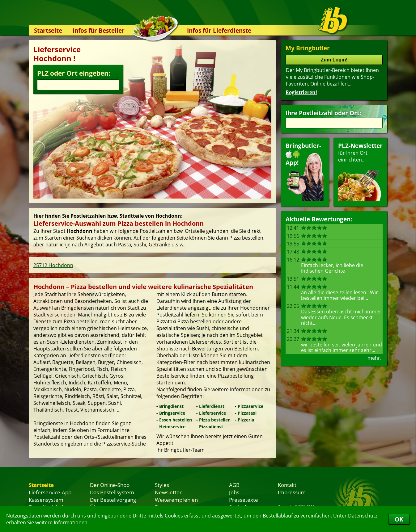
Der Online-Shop (110, 485)
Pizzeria (246, 420)
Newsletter (168, 492)
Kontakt (287, 485)
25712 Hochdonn (53, 265)
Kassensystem (46, 500)
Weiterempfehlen (176, 500)
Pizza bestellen (215, 420)
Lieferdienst (212, 406)
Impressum (292, 492)
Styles (162, 485)
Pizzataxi (247, 413)
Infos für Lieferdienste (219, 30)
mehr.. (375, 358)
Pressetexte (244, 500)
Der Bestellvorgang (113, 500)
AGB (234, 485)
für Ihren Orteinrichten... (360, 172)
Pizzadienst (211, 427)
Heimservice (172, 427)
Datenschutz (363, 516)
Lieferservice (212, 413)
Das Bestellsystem (112, 492)
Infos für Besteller (99, 30)
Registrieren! (301, 92)
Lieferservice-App (50, 492)
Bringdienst (171, 406)
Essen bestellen (176, 420)
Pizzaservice (250, 406)
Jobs (234, 492)
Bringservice (172, 413)
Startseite (48, 30)
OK (399, 519)
